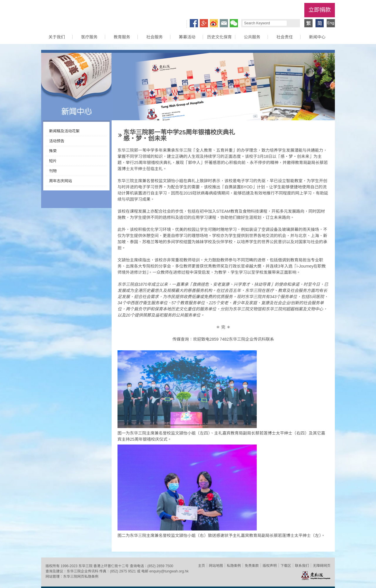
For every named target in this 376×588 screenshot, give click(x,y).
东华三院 (74, 13)
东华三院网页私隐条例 (81, 577)
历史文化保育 (219, 37)
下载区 (286, 566)
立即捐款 (320, 10)
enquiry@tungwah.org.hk (169, 571)
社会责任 (285, 37)
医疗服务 (89, 37)
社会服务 (155, 37)
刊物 (53, 171)
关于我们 (57, 37)
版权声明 (270, 566)
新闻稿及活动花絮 (64, 131)
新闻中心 (317, 37)
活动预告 (57, 141)
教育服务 (122, 37)
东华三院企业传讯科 (83, 571)
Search (293, 23)
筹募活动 (187, 37)
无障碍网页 (322, 566)
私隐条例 (234, 566)
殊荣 (53, 151)
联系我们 (302, 566)
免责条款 (252, 566)
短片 (53, 161)
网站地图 (216, 566)
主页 (202, 566)
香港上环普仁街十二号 (111, 566)
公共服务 (252, 37)
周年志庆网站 (61, 181)
